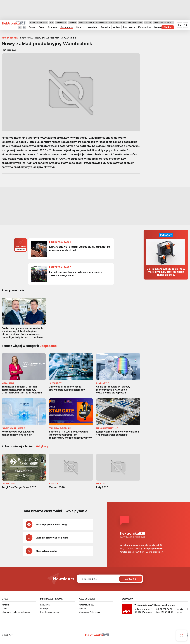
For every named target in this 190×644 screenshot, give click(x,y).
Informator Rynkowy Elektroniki (16, 612)
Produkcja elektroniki (39, 22)
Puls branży (129, 27)
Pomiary (148, 22)
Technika (105, 27)
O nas (4, 608)
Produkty (52, 27)
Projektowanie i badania (164, 22)
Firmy (41, 27)
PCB (51, 22)
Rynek (32, 27)
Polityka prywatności (50, 612)
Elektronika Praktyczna (89, 612)
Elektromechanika (86, 22)
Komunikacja (101, 22)
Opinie (116, 27)
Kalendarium (145, 27)
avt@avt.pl (182, 609)
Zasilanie (73, 22)
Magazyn (159, 27)
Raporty (80, 27)
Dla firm (168, 27)
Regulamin (45, 605)
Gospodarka (67, 27)
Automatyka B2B (87, 605)
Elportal (82, 608)
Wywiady (93, 27)
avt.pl (180, 612)
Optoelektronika (135, 22)
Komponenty (61, 22)
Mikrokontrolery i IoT (117, 22)
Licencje (44, 608)
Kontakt (5, 605)
